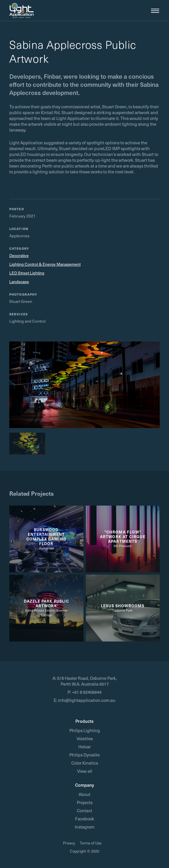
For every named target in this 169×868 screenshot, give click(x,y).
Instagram (85, 827)
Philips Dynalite (84, 755)
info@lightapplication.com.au (87, 700)
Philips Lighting (85, 730)
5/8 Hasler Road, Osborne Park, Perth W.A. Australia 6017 (87, 681)
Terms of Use (91, 843)
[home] (21, 10)
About (84, 794)
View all (85, 771)
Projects (85, 802)
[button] (153, 10)
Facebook (85, 819)
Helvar (84, 747)
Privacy (69, 843)
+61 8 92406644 (87, 692)
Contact (84, 811)
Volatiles (85, 738)
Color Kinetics (85, 763)
